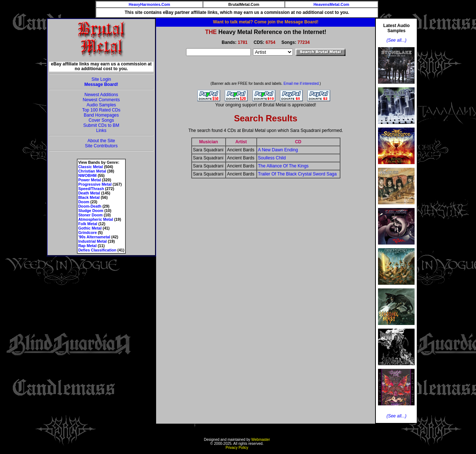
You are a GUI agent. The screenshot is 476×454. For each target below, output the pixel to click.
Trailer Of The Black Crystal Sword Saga (297, 174)
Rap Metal (87, 246)
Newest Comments (101, 100)
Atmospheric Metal (96, 219)
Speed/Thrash (91, 189)
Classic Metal (91, 167)
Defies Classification (97, 250)
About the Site (101, 141)
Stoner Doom (90, 215)
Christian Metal (92, 171)
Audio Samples (101, 105)
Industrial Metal (92, 241)
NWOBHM (87, 175)
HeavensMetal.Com (331, 4)
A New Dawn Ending (278, 150)
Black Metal (89, 197)
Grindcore (88, 232)
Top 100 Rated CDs (101, 110)
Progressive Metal (95, 184)
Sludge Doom (91, 211)
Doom (84, 202)
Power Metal (90, 180)
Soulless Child (272, 158)
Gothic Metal (90, 228)
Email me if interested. (301, 84)
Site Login (101, 79)
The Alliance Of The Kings (284, 166)
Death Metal (89, 193)
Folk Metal (88, 224)
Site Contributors (101, 146)
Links (101, 130)
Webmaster (260, 440)
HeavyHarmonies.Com (149, 4)
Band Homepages (101, 115)
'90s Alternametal (94, 237)
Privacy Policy (237, 448)
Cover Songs (101, 120)
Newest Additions (101, 95)
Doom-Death (90, 206)
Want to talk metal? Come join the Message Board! (266, 22)
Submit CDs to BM (101, 125)
